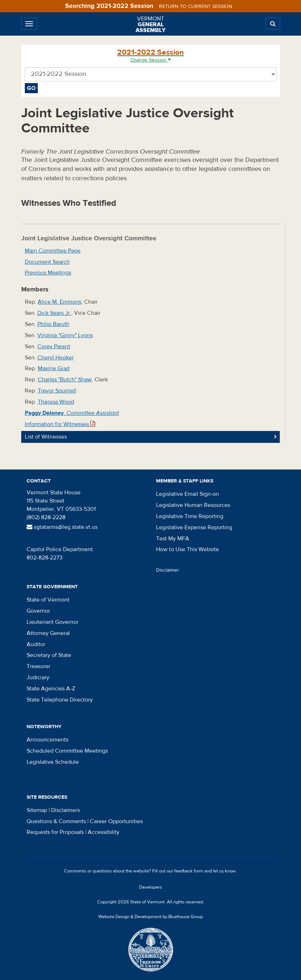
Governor (38, 611)
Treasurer (38, 666)
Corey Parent (54, 346)
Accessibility (104, 832)
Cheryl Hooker (56, 358)
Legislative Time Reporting (190, 516)
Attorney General (48, 633)
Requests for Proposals (55, 832)
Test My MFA (173, 539)
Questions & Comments (56, 821)
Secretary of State (49, 655)
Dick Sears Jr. (54, 313)
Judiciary (38, 677)
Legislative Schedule (53, 762)
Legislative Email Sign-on (188, 494)
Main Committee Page (53, 251)
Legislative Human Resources (193, 505)
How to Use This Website (188, 549)
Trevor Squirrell (57, 391)
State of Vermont (48, 600)
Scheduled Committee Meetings (67, 751)
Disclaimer (168, 570)
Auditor (36, 644)
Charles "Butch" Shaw (65, 380)
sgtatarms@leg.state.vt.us (62, 527)
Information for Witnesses (60, 424)
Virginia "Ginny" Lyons (65, 335)
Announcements (47, 740)
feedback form (189, 871)
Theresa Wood (56, 402)
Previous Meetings (48, 273)
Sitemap (37, 810)
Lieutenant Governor (53, 622)
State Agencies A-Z (51, 689)
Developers (150, 887)
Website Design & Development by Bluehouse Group (150, 917)
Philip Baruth (53, 324)
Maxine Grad (54, 368)
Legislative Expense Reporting (194, 527)
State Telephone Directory (60, 700)
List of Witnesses (46, 437)
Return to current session (196, 6)
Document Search (47, 262)
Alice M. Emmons (60, 302)
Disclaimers (65, 810)
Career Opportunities (116, 821)
